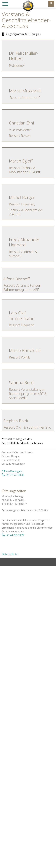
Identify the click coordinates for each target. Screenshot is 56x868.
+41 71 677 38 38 (15, 475)
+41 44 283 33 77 (15, 535)
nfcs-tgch (14, 471)
